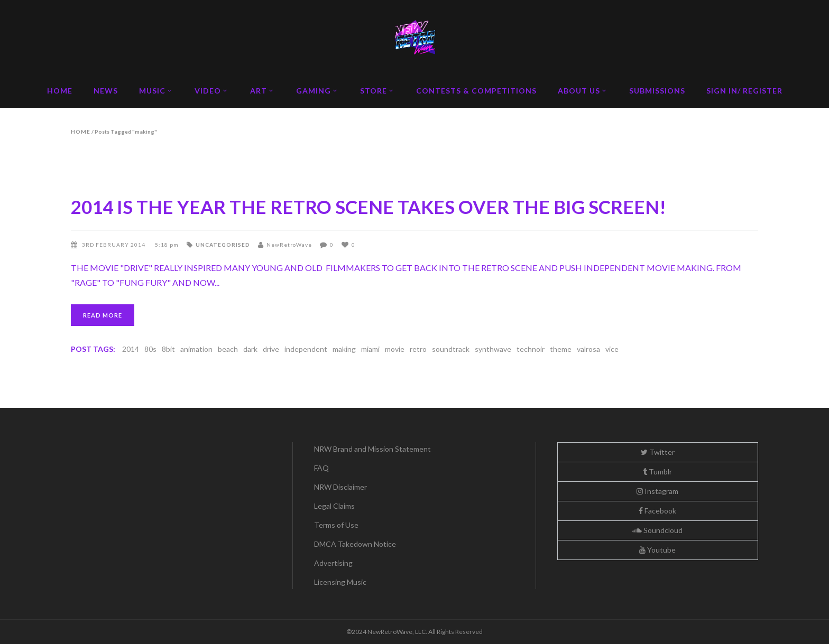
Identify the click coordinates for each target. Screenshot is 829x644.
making (344, 349)
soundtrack (451, 349)
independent (306, 349)
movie (395, 349)
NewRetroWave (289, 245)
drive (271, 349)
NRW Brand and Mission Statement (372, 449)
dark (250, 349)
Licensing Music (340, 582)
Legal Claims (334, 506)
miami (370, 349)
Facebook (657, 511)
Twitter (658, 452)
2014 (131, 349)
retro (418, 349)
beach (228, 349)
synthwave (493, 349)
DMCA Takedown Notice (355, 544)
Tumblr (657, 472)
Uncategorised (223, 245)
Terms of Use (336, 525)
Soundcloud (657, 530)
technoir (531, 349)
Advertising (333, 563)
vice (612, 349)
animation (196, 349)
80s (150, 349)
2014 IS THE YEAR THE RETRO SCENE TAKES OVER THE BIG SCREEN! (369, 207)
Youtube (657, 550)
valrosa (588, 349)
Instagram (657, 491)
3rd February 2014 (114, 245)
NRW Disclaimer (340, 487)
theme (561, 349)
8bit (168, 349)
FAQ (321, 468)
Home (81, 132)
